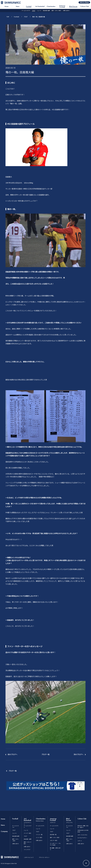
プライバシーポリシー (44, 857)
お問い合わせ (15, 844)
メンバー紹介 (39, 837)
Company (4, 831)
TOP (8, 17)
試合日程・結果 (28, 839)
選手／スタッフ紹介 (55, 837)
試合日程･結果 (16, 836)
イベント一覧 (39, 834)
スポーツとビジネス (82, 835)
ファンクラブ (27, 849)
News (3, 825)
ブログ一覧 (13, 771)
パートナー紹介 (28, 833)
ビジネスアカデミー (82, 838)
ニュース (14, 833)
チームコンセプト (40, 826)
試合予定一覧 (53, 834)
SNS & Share (84, 2)
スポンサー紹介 (54, 840)
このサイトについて (29, 857)
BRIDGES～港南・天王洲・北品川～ (83, 826)
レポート (80, 841)
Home (3, 819)
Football (16, 17)
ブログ (26, 17)
